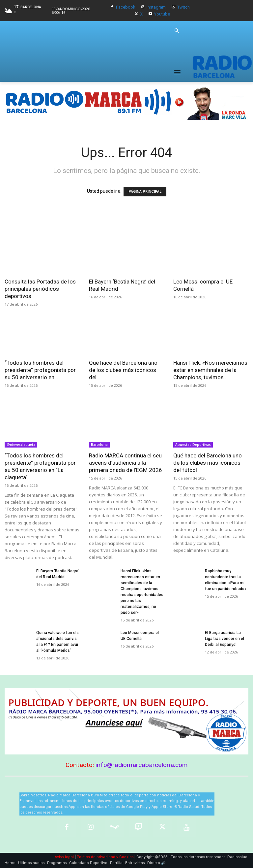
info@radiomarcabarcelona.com (142, 765)
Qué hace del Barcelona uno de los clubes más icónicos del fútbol (208, 463)
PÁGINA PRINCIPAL (145, 192)
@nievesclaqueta (21, 445)
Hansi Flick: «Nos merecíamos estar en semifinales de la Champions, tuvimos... (210, 370)
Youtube (162, 14)
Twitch (183, 7)
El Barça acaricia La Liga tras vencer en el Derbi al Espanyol (225, 639)
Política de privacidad (96, 857)
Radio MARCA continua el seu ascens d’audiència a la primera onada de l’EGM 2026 (126, 463)
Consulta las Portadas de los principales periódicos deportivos (40, 289)
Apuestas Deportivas (193, 445)
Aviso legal (64, 857)
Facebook (126, 7)
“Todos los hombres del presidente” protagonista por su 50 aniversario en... (40, 370)
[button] (177, 31)
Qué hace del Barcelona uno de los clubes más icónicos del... (123, 370)
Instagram (156, 7)
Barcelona (99, 445)
